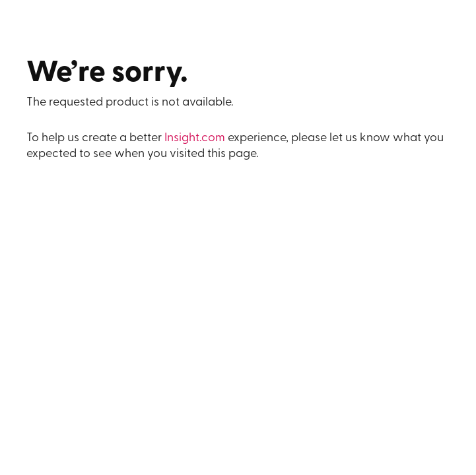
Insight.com (195, 138)
